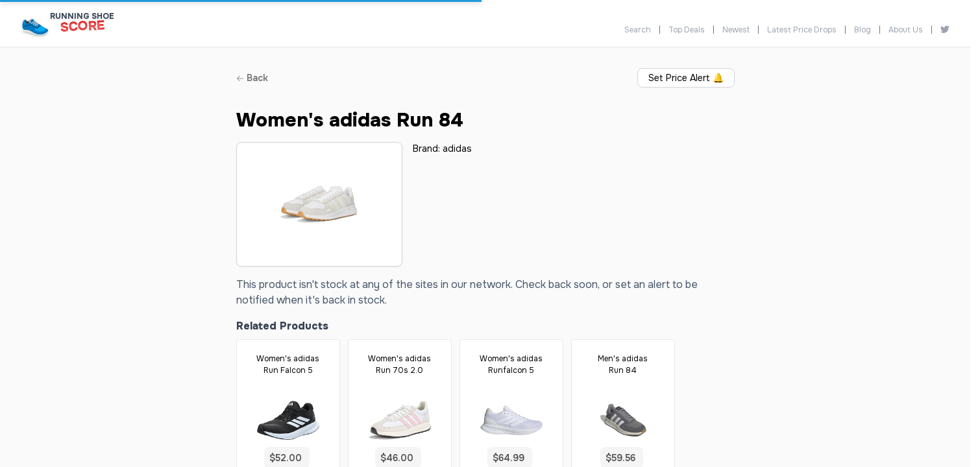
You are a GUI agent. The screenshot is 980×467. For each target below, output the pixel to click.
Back (252, 78)
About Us (906, 30)
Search (638, 30)
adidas (457, 149)
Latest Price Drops (802, 30)
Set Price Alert (686, 78)
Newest (736, 30)
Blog (863, 30)
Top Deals (687, 30)
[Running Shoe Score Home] (35, 27)
